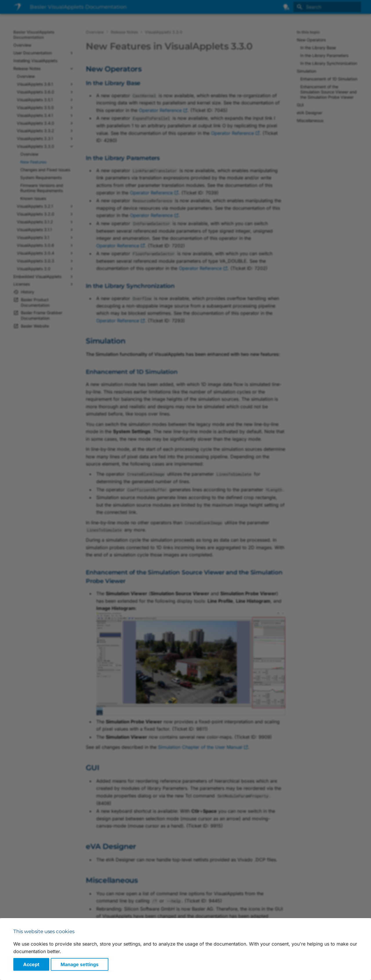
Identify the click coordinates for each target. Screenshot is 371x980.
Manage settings (80, 964)
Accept (31, 964)
